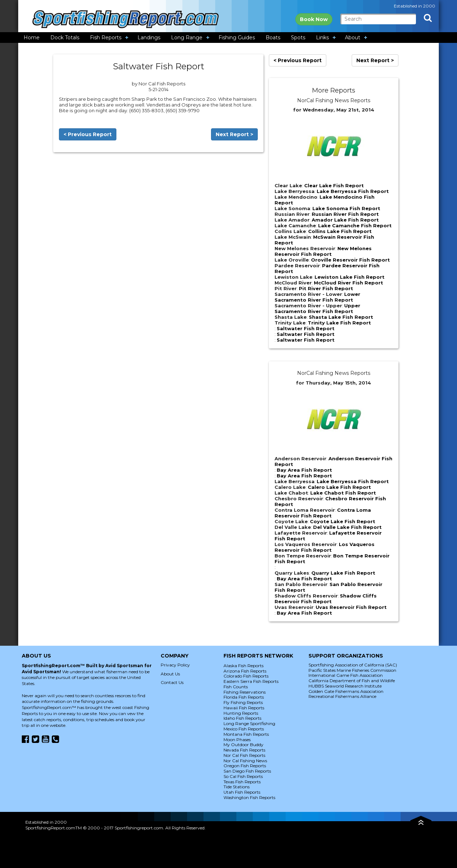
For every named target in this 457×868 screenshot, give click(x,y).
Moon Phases (237, 740)
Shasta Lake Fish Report (341, 317)
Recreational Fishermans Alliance (342, 696)
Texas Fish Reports (242, 782)
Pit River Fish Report (326, 288)
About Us (170, 674)
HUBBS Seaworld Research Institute (345, 686)
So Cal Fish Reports (243, 776)
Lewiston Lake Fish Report (350, 277)
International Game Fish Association (346, 675)
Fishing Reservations (245, 692)
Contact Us (172, 682)
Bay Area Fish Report (304, 470)
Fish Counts (236, 687)
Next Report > (234, 134)
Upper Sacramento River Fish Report (317, 308)
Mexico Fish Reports (244, 729)
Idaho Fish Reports (242, 718)
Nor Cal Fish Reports (244, 755)
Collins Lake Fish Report (340, 231)
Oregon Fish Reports (245, 766)
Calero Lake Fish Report (339, 487)
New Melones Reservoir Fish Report (323, 251)
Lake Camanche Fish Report (355, 225)
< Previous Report (88, 134)
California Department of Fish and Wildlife (352, 681)
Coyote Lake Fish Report (343, 521)
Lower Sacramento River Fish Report (317, 297)
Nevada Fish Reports (244, 750)
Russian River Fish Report (345, 214)
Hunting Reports (241, 713)
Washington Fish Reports (249, 797)
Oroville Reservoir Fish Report (350, 260)
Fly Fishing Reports (243, 702)
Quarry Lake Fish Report (343, 573)
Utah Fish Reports (242, 792)
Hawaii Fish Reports (244, 708)
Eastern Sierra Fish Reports (251, 681)
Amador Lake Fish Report (345, 220)
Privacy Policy (175, 665)
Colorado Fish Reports (246, 676)
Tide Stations (237, 787)
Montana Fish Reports (246, 734)
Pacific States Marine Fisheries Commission (352, 670)
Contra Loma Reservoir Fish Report (323, 513)
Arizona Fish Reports (245, 671)
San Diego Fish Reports (247, 771)
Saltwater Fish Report (306, 328)
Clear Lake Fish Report (334, 185)
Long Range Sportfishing (249, 723)
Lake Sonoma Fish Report (346, 208)
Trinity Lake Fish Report (339, 323)
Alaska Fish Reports (243, 666)
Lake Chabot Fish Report (343, 493)
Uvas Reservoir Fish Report (351, 607)
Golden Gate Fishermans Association (346, 691)
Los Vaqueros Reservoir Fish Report (325, 547)
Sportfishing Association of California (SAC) (353, 665)
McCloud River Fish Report (348, 283)
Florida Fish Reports (244, 697)
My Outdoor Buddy (243, 745)
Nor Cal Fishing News (245, 761)
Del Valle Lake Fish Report (347, 527)
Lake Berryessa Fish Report (353, 191)
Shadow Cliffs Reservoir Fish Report (326, 599)
